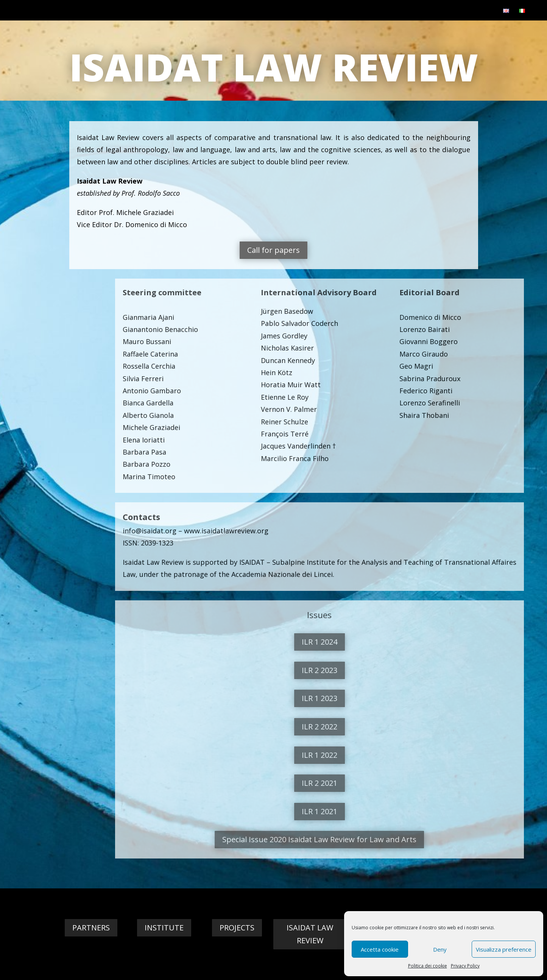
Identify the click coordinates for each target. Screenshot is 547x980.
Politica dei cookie (428, 966)
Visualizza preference (504, 949)
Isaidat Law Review (310, 934)
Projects (237, 928)
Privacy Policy (465, 966)
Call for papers (350, 250)
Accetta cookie (380, 949)
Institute (164, 928)
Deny (440, 949)
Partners (91, 928)
